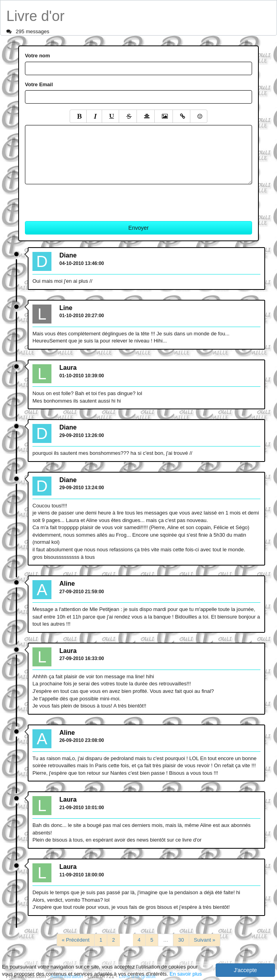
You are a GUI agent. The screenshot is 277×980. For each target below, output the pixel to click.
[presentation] (85, 200)
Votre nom (37, 56)
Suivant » (205, 940)
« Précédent (76, 940)
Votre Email (39, 84)
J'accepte (246, 970)
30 (181, 940)
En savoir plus (186, 974)
